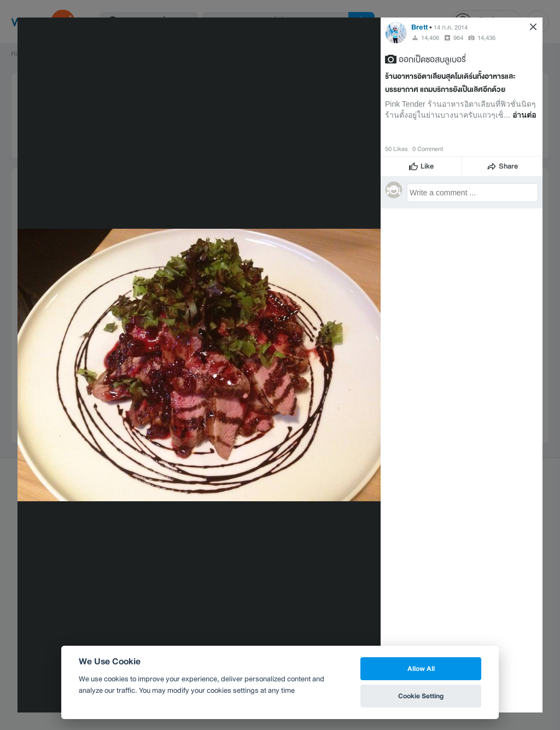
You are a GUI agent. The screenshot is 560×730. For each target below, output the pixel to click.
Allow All (421, 668)
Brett (419, 27)
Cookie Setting (421, 696)
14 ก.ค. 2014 (451, 27)
